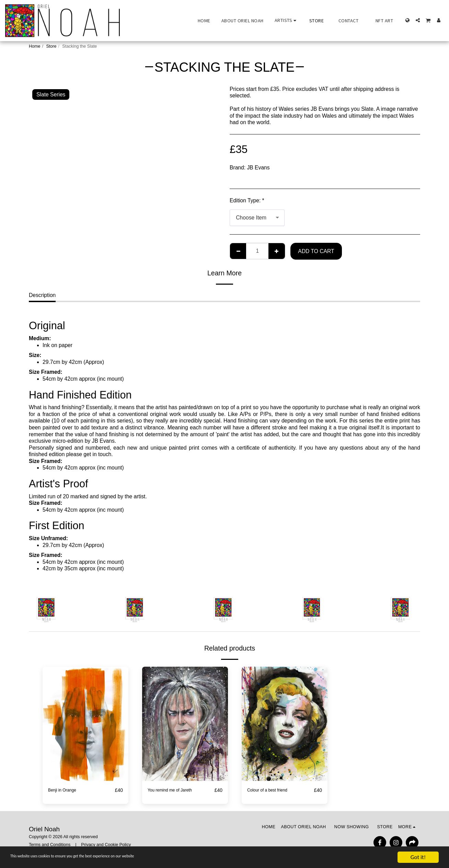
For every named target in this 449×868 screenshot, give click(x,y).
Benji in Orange (67, 790)
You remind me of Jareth (177, 790)
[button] (286, 20)
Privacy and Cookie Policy (106, 845)
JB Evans (258, 168)
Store (51, 46)
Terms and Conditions (50, 845)
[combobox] (257, 218)
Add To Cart (316, 251)
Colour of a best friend (274, 790)
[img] (85, 724)
